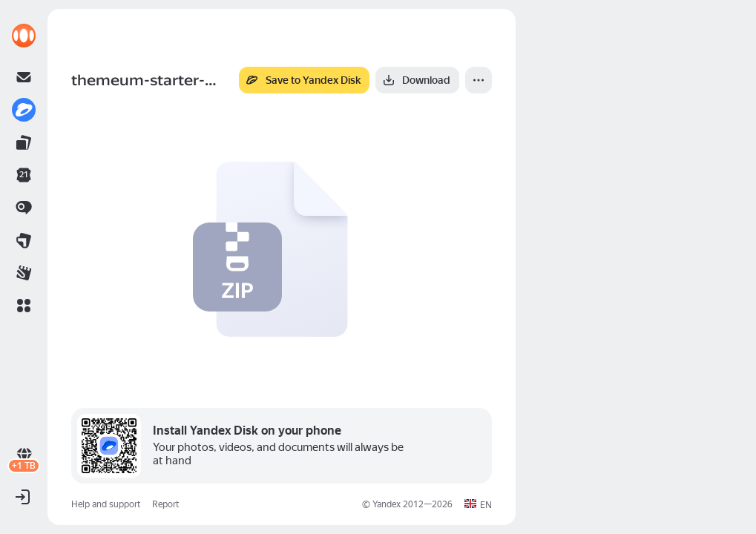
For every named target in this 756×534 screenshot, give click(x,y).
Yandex (387, 504)
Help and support (106, 504)
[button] (24, 306)
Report (165, 504)
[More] (479, 80)
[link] (24, 36)
